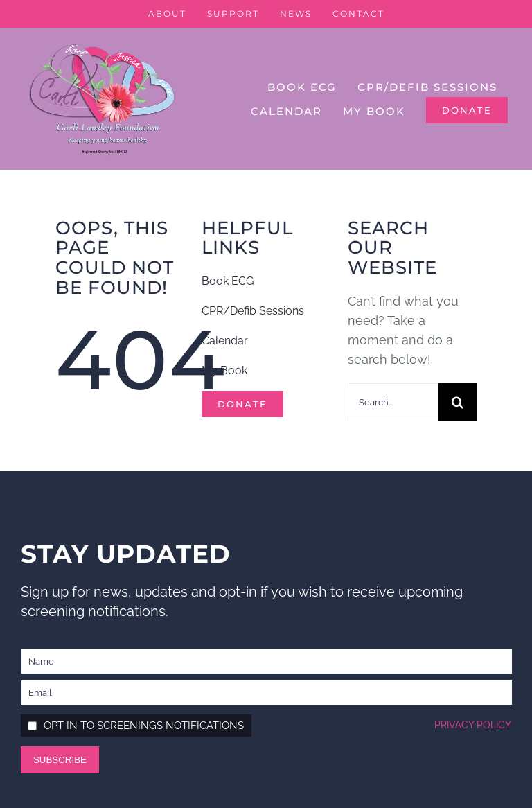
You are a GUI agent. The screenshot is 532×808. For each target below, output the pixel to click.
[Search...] (393, 402)
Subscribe (60, 760)
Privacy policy (473, 725)
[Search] (458, 402)
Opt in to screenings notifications (144, 726)
